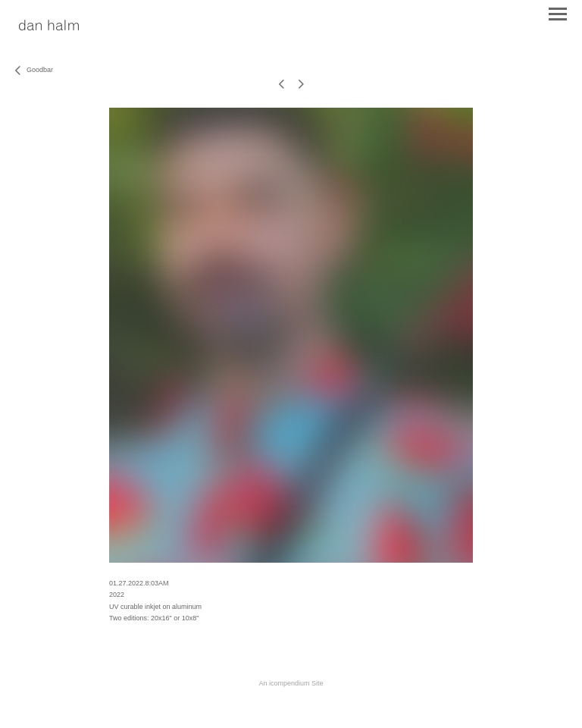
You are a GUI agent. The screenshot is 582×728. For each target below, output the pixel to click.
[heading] (49, 26)
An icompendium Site (291, 683)
